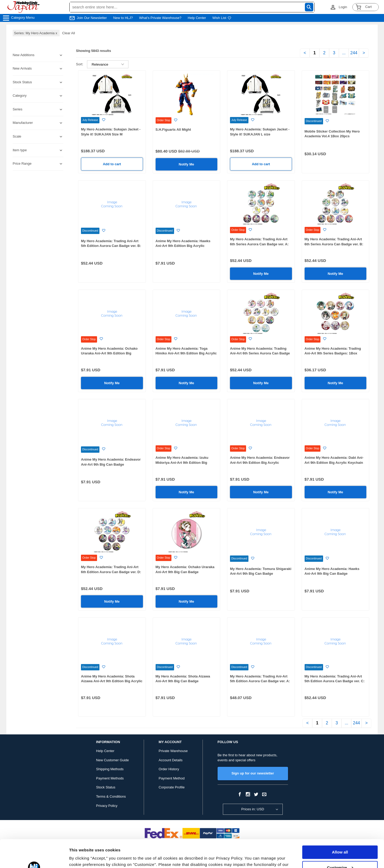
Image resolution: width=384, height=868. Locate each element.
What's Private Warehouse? (160, 18)
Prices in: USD (253, 809)
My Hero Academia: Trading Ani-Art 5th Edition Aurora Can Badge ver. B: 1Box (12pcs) (111, 246)
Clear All (69, 33)
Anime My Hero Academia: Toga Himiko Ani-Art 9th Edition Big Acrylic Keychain (186, 353)
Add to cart (112, 164)
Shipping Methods (110, 769)
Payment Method (172, 778)
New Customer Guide (112, 760)
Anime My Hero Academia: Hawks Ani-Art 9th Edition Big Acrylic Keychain (183, 246)
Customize (340, 840)
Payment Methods (110, 778)
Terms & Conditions (111, 796)
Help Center (197, 18)
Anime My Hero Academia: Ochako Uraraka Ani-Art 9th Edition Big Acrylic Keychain (109, 353)
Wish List (222, 18)
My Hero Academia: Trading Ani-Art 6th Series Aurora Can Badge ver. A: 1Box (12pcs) (259, 244)
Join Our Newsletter (92, 18)
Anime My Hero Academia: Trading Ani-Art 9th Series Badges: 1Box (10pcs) (333, 353)
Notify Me (187, 164)
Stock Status (106, 787)
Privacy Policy (107, 806)
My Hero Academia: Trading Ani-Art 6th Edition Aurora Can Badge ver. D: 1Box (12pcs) (111, 572)
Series (18, 109)
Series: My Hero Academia (36, 33)
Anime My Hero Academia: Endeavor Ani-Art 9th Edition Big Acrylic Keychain (260, 462)
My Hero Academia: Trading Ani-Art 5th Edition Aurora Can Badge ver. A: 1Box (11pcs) (260, 681)
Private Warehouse (173, 751)
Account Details (171, 760)
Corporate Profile (172, 787)
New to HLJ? (123, 18)
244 (354, 53)
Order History (169, 769)
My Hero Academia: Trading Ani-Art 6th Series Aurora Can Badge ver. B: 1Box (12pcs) (334, 244)
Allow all (340, 824)
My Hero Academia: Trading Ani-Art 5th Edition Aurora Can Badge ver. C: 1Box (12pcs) (335, 681)
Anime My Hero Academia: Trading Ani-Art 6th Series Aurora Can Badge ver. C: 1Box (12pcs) (260, 353)
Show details (81, 858)
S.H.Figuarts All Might (173, 130)
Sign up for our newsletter (253, 773)
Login (343, 7)
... (344, 53)
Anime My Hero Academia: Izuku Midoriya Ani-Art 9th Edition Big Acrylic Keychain (182, 462)
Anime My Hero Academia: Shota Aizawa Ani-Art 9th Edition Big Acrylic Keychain (112, 681)
